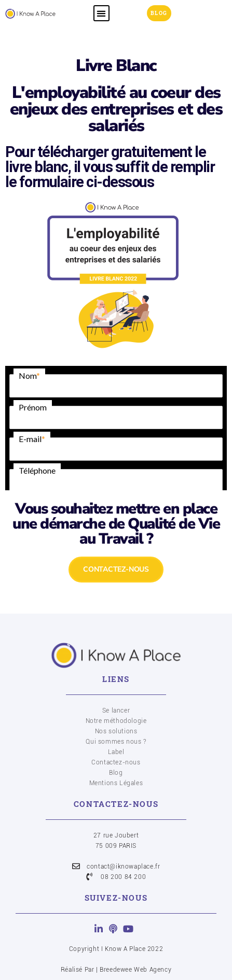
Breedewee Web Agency (135, 970)
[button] (101, 13)
